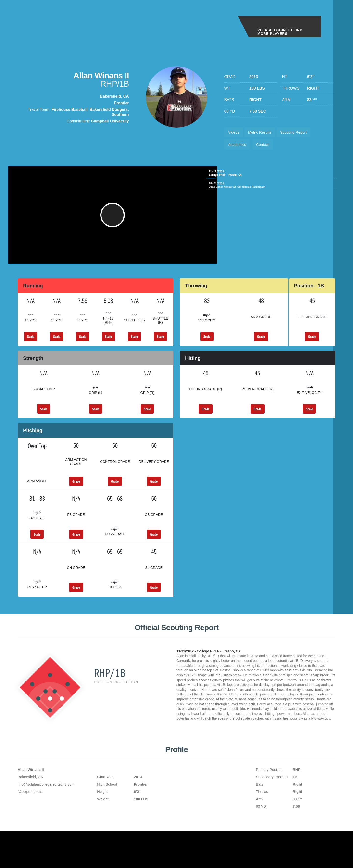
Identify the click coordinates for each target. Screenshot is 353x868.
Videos (234, 133)
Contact (266, 147)
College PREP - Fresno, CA (273, 176)
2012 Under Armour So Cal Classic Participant (278, 189)
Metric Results (263, 133)
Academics (238, 147)
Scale (31, 344)
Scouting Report (299, 133)
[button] (115, 220)
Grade (261, 344)
